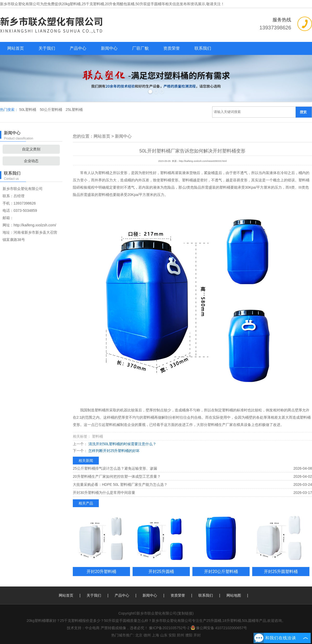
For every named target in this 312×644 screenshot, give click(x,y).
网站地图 (234, 595)
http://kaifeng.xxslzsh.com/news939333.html (203, 161)
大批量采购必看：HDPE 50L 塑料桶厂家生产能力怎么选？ (120, 484)
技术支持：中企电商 (83, 628)
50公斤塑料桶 (51, 110)
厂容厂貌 (140, 48)
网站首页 (16, 48)
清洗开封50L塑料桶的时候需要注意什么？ (122, 444)
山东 (164, 635)
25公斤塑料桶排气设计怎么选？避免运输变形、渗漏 (115, 468)
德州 (147, 635)
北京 (139, 635)
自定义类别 (31, 149)
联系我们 (203, 48)
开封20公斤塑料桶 (221, 571)
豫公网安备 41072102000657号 (219, 628)
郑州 (180, 635)
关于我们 (47, 48)
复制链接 (185, 613)
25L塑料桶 (74, 110)
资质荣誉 (172, 48)
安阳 (172, 635)
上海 (155, 635)
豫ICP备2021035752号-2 (169, 628)
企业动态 (31, 161)
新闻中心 (109, 48)
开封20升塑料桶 (101, 571)
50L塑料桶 (28, 110)
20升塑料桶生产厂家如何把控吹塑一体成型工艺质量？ (117, 476)
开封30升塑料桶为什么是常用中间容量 (104, 493)
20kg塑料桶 (71, 4)
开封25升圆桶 (161, 571)
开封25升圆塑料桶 (281, 571)
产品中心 (78, 48)
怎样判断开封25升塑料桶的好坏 (113, 451)
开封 (197, 635)
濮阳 (189, 635)
